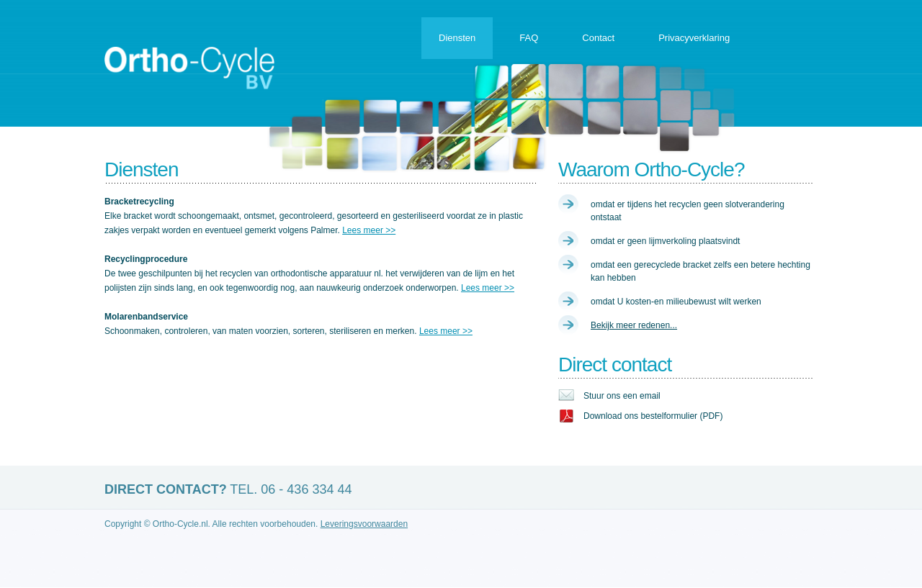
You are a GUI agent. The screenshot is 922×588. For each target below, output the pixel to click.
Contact (598, 38)
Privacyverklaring (694, 38)
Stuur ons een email (622, 396)
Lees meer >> (369, 230)
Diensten (457, 38)
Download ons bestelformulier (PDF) (653, 416)
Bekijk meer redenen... (634, 325)
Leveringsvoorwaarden (364, 524)
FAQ (529, 38)
